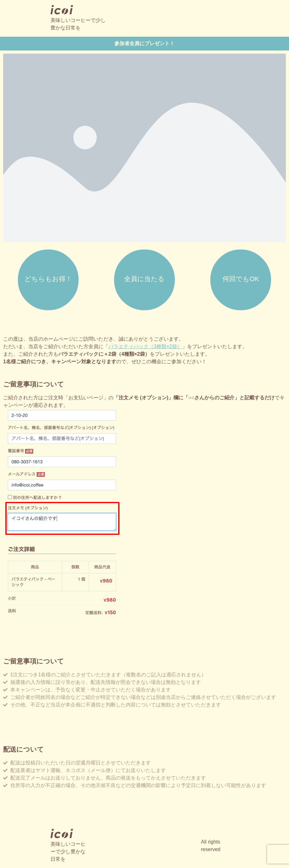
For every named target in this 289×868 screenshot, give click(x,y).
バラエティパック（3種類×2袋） (145, 346)
